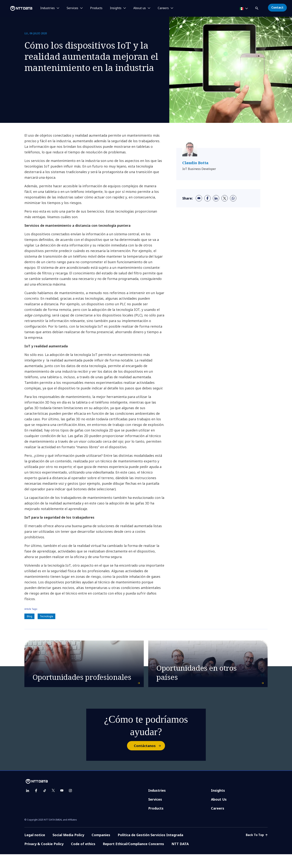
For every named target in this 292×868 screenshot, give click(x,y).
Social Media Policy (68, 849)
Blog (29, 616)
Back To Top (257, 849)
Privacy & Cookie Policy (44, 858)
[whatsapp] (233, 198)
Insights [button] (116, 8)
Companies (101, 849)
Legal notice (35, 849)
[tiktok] (45, 804)
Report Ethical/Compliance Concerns (133, 858)
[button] (257, 8)
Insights (218, 804)
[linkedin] (216, 198)
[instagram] (70, 804)
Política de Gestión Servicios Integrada (150, 849)
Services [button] (72, 8)
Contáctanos (149, 759)
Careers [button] (163, 8)
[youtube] (62, 804)
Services (155, 813)
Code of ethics (83, 858)
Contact (277, 7)
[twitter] (225, 198)
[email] (199, 198)
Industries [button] (47, 8)
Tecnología (46, 616)
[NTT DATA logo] (17, 8)
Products (96, 8)
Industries (157, 804)
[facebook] (207, 198)
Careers (218, 822)
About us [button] (140, 8)
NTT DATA (180, 858)
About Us (219, 813)
